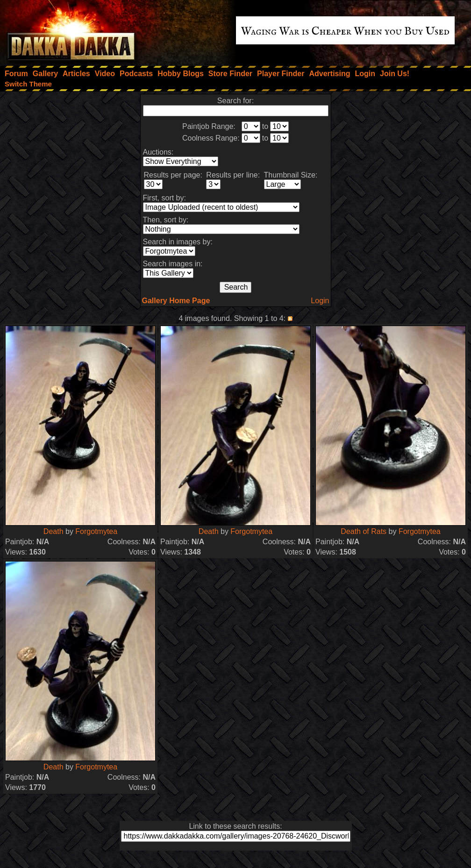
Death (54, 531)
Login (320, 301)
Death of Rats (364, 531)
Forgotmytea (96, 531)
